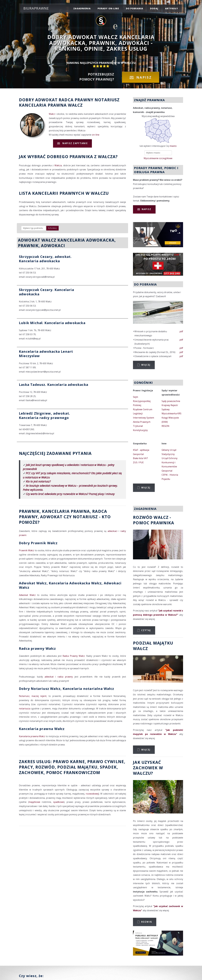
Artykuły (172, 8)
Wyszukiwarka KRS (171, 413)
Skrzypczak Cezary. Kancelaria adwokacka (47, 292)
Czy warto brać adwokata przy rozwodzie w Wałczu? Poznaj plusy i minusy (70, 494)
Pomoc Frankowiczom (73, 772)
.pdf (181, 331)
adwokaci (112, 531)
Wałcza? (108, 157)
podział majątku (77, 767)
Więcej (146, 365)
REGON (165, 426)
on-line (96, 135)
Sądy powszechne (171, 401)
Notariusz (107, 100)
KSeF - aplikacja (141, 450)
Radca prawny (76, 100)
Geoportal (138, 454)
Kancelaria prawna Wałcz (42, 729)
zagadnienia (82, 8)
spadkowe (58, 802)
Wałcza (58, 165)
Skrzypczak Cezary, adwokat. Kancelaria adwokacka (45, 259)
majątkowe (35, 802)
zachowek (31, 772)
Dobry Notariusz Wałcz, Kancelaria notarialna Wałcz (66, 689)
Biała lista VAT (140, 458)
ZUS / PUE (138, 462)
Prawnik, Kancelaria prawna (54, 511)
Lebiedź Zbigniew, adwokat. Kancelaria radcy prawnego (44, 415)
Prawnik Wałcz (27, 550)
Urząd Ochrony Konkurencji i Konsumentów (170, 462)
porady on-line (108, 8)
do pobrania (135, 8)
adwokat (49, 677)
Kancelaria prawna (43, 105)
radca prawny (65, 677)
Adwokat (46, 100)
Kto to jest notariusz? (38, 481)
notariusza (25, 709)
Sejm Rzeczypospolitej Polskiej (142, 401)
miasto (173, 146)
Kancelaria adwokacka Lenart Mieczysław (46, 354)
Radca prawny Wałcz (37, 648)
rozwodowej (92, 794)
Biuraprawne (36, 8)
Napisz (144, 77)
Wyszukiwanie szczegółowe (158, 158)
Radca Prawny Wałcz (74, 656)
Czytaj (146, 630)
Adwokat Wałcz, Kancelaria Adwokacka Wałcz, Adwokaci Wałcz (70, 585)
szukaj (52, 228)
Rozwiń (147, 922)
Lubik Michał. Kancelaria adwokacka (52, 323)
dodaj (154, 8)
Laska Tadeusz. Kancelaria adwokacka (54, 384)
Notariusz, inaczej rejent (33, 696)
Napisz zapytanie (75, 143)
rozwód (45, 767)
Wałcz (75, 105)
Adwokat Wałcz (27, 595)
